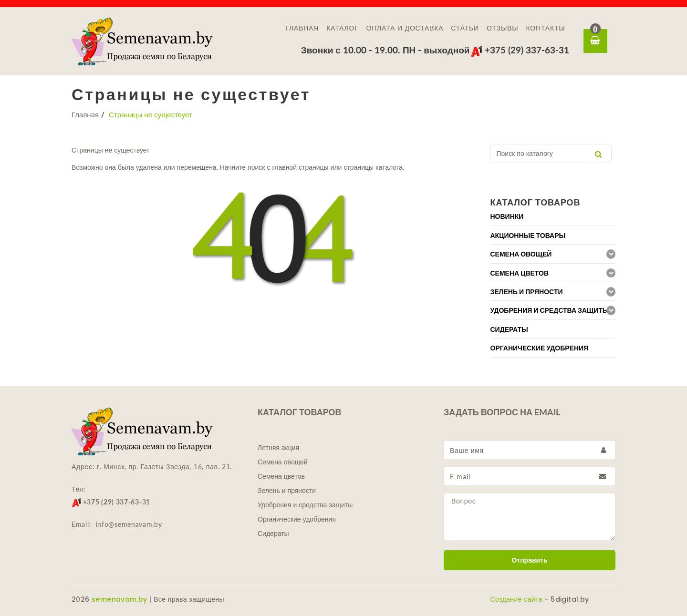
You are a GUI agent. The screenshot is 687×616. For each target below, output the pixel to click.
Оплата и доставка (405, 28)
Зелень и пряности (287, 491)
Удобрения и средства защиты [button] (550, 310)
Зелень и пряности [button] (527, 292)
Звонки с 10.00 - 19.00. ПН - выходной (385, 50)
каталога (389, 167)
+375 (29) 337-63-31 (520, 50)
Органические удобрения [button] (540, 348)
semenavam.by (120, 599)
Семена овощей (283, 462)
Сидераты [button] (509, 329)
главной (283, 167)
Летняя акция (278, 448)
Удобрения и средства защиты (305, 505)
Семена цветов (281, 476)
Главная (302, 28)
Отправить (529, 560)
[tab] (553, 216)
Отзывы (503, 28)
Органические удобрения (297, 519)
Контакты (546, 28)
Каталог (342, 28)
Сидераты (273, 534)
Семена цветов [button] (520, 273)
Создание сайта (516, 599)
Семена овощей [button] (521, 254)
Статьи (465, 28)
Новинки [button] (507, 216)
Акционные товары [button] (528, 236)
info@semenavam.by (129, 524)
